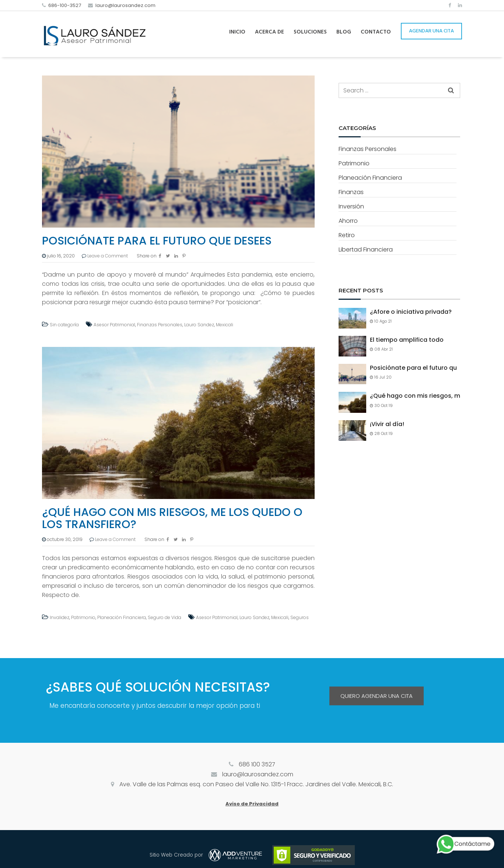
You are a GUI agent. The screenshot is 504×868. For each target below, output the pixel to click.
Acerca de (269, 32)
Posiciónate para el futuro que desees (157, 241)
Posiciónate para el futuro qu (413, 368)
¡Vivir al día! (387, 424)
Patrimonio (83, 617)
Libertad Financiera (366, 249)
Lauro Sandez (199, 325)
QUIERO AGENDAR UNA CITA (377, 696)
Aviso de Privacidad (252, 804)
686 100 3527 (257, 764)
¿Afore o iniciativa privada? (411, 312)
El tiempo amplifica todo (407, 340)
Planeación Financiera (122, 617)
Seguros (300, 617)
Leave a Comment (108, 256)
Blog (344, 32)
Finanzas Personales (160, 325)
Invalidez (59, 617)
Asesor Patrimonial (114, 325)
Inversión (351, 206)
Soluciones (310, 32)
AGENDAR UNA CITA (431, 31)
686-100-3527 (65, 5)
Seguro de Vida (164, 617)
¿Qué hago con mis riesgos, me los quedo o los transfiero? (172, 518)
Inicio (237, 32)
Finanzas (351, 192)
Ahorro (348, 221)
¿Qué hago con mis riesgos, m (415, 396)
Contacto (376, 32)
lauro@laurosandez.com (125, 5)
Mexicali (225, 325)
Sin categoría (64, 325)
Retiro (347, 235)
